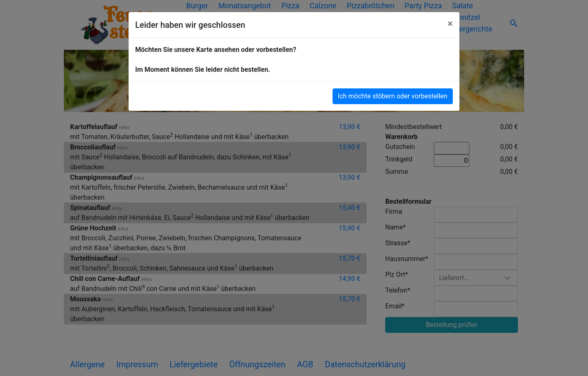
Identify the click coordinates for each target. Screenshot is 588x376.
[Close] (450, 24)
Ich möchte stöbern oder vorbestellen (393, 96)
